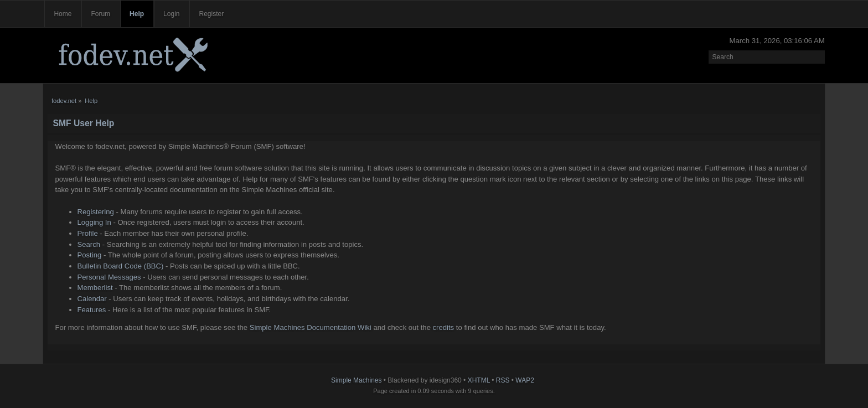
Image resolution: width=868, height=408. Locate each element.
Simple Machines (356, 380)
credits (444, 327)
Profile (88, 233)
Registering (96, 212)
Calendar (92, 299)
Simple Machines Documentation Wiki (311, 327)
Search (89, 244)
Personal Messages (109, 277)
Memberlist (95, 288)
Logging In (94, 222)
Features (92, 310)
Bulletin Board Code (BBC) (121, 266)
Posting (90, 255)
